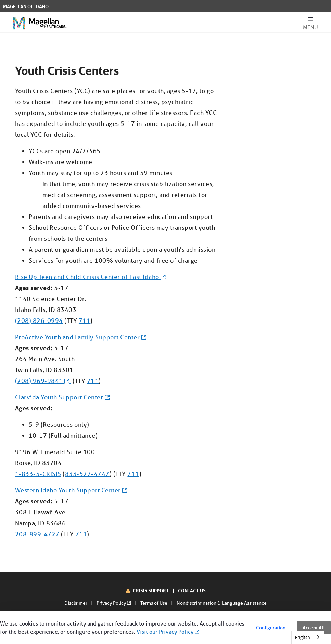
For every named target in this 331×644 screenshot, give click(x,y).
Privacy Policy (114, 603)
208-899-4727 (37, 534)
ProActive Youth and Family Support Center (81, 337)
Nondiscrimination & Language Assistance (222, 603)
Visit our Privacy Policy (168, 632)
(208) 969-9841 (43, 381)
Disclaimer (76, 603)
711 (85, 320)
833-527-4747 (87, 474)
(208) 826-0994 (39, 320)
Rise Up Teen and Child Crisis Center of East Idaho (90, 277)
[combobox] (308, 637)
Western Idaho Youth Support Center (71, 490)
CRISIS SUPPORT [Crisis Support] (151, 590)
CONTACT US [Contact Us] (192, 590)
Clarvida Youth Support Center (62, 397)
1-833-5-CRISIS (38, 474)
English (303, 637)
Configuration (271, 628)
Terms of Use (154, 603)
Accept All (314, 627)
